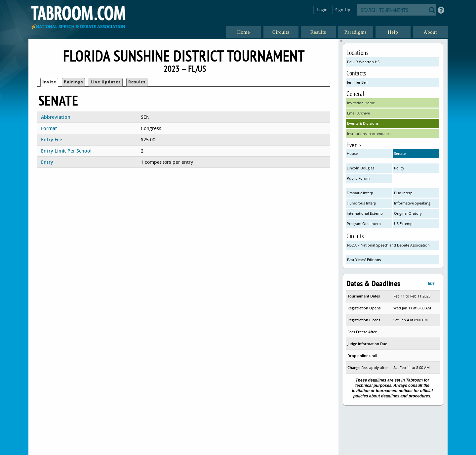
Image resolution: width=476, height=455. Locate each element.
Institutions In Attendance (369, 134)
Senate (400, 153)
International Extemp (365, 213)
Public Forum (358, 178)
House (352, 153)
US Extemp (403, 224)
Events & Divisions (363, 123)
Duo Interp (403, 193)
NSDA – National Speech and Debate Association (388, 245)
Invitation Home (361, 103)
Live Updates (106, 82)
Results (137, 82)
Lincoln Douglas (360, 168)
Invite (49, 82)
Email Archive (358, 113)
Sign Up (343, 10)
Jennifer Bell (357, 82)
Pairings (73, 82)
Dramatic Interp (360, 193)
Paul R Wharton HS (363, 62)
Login (322, 10)
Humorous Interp (361, 203)
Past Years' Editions (364, 260)
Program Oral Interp (364, 224)
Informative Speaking (412, 203)
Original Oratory (408, 213)
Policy (399, 168)
